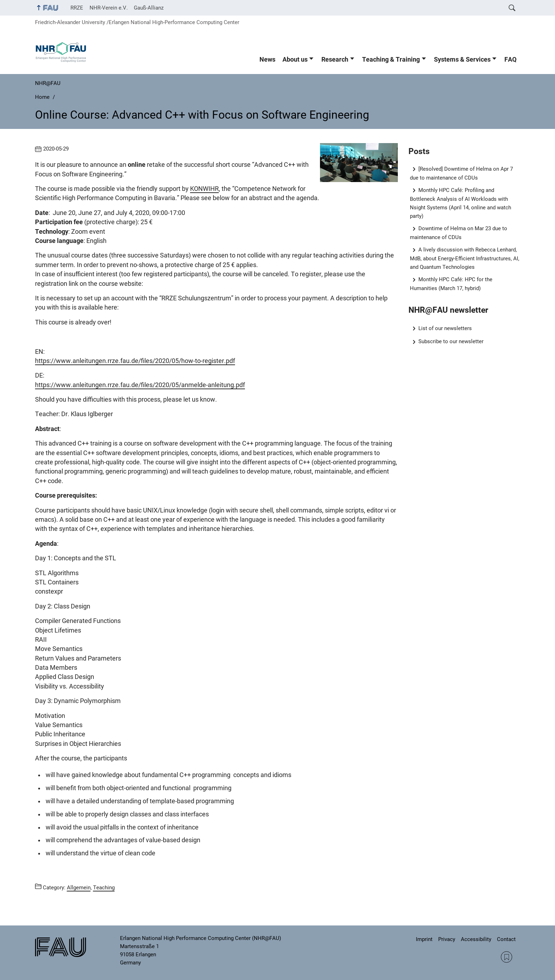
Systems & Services (462, 60)
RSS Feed (507, 957)
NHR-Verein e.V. (109, 8)
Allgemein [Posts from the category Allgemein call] (79, 888)
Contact (506, 939)
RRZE (77, 8)
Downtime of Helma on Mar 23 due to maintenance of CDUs (459, 233)
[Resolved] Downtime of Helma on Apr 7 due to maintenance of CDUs (462, 173)
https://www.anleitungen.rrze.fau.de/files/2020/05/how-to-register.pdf (135, 361)
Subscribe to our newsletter (451, 341)
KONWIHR (204, 189)
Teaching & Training (391, 60)
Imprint (424, 939)
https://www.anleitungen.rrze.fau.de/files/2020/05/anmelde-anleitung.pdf (140, 385)
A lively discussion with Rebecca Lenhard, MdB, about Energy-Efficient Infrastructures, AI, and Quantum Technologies (465, 258)
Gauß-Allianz (149, 8)
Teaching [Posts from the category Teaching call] (104, 888)
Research (335, 60)
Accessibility (476, 939)
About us (295, 60)
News (267, 60)
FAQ (510, 60)
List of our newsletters (445, 328)
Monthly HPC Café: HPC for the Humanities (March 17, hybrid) (451, 284)
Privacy (447, 939)
